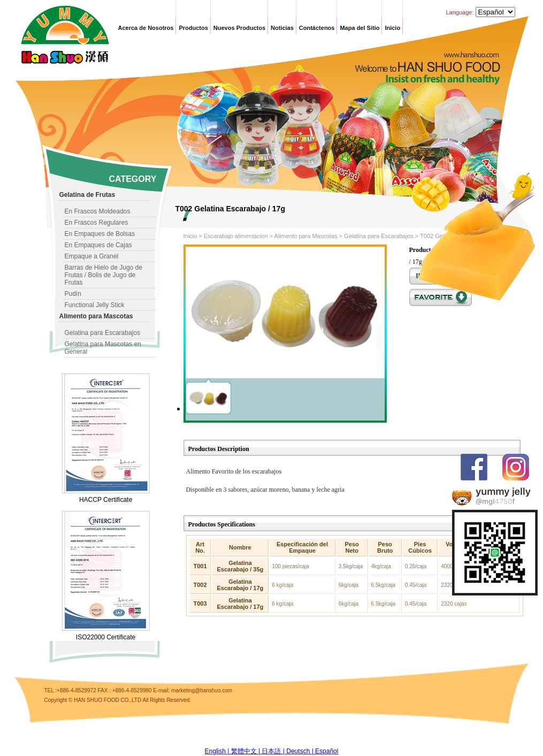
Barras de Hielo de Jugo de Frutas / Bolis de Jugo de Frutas (104, 275)
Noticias (282, 28)
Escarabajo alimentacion (236, 236)
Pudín (73, 294)
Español (327, 751)
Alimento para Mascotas (306, 236)
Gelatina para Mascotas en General (103, 348)
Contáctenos (317, 28)
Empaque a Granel (92, 256)
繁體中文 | (247, 751)
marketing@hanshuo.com (202, 690)
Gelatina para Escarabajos (102, 333)
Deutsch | (301, 751)
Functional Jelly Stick (95, 305)
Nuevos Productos (239, 28)
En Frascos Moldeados (98, 211)
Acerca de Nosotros (146, 28)
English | (218, 751)
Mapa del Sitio (360, 28)
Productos (193, 28)
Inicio (392, 28)
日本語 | (274, 751)
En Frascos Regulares (97, 223)
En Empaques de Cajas (98, 245)
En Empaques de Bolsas (100, 234)
